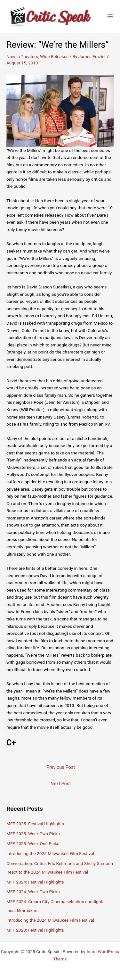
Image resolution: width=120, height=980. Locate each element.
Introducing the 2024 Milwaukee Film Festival (50, 920)
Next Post (61, 784)
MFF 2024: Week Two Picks (33, 892)
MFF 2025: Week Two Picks (33, 834)
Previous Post (61, 767)
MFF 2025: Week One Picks (33, 843)
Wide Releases (54, 56)
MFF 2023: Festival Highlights (35, 930)
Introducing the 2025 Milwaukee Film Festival (50, 853)
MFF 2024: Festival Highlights (35, 882)
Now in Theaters (22, 56)
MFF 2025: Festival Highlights (35, 824)
